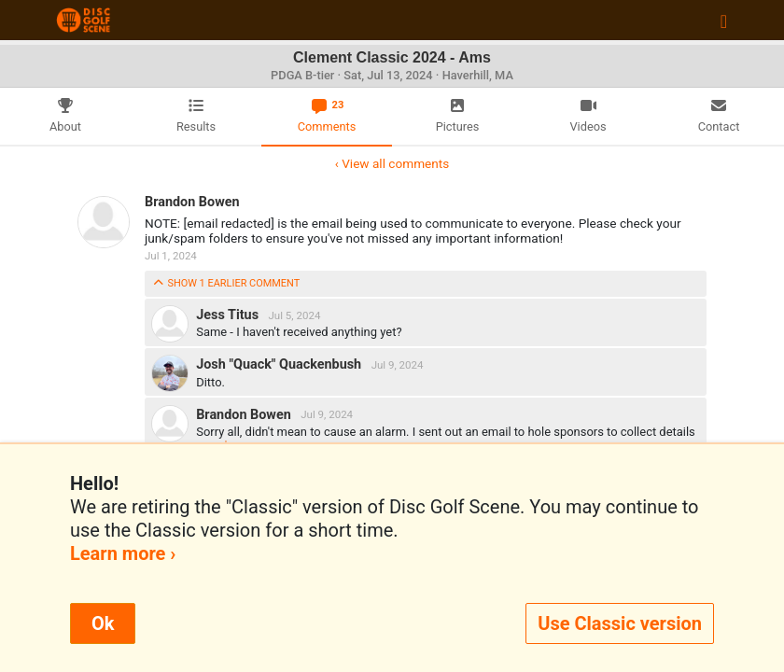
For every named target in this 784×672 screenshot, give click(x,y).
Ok (103, 623)
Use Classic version (620, 623)
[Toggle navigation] (724, 21)
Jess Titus (229, 315)
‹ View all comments (392, 163)
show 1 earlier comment (226, 283)
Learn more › (123, 553)
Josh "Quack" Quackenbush (280, 364)
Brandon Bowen (192, 202)
